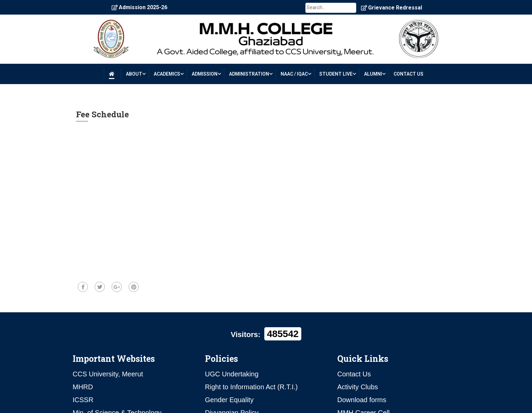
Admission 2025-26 (139, 7)
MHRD (83, 387)
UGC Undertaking (232, 374)
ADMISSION (205, 74)
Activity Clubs (358, 387)
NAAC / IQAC (294, 74)
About (134, 74)
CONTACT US (408, 74)
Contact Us (354, 374)
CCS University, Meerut (108, 374)
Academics (167, 74)
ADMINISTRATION (249, 74)
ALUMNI (373, 74)
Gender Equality (229, 400)
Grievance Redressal (392, 8)
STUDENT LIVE (336, 74)
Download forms (362, 400)
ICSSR (83, 400)
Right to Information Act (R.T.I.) (251, 387)
